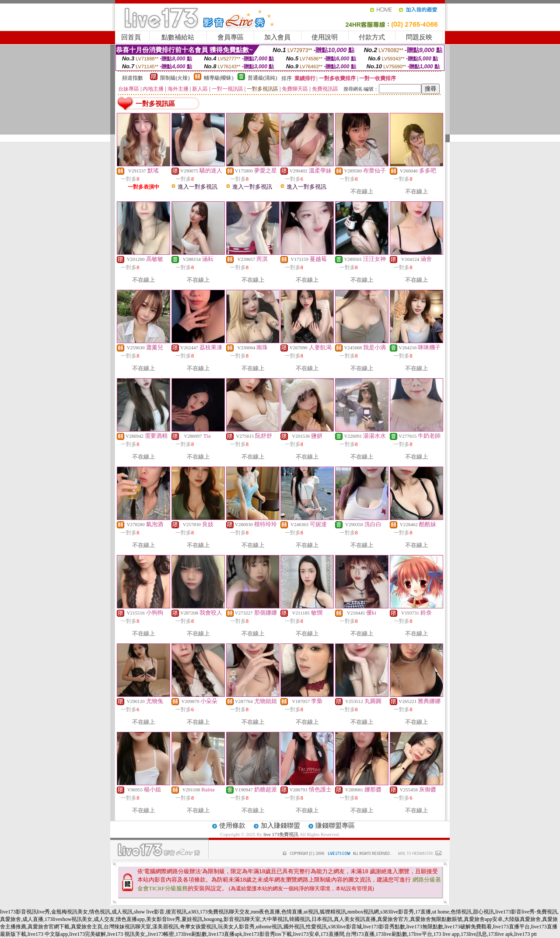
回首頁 (131, 37)
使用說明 (325, 37)
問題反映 (419, 37)
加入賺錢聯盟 (280, 826)
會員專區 (231, 37)
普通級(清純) (262, 78)
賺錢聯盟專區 (335, 826)
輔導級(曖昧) (219, 78)
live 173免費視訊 (281, 834)
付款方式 (372, 37)
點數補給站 (178, 37)
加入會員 (277, 37)
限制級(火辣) (175, 78)
